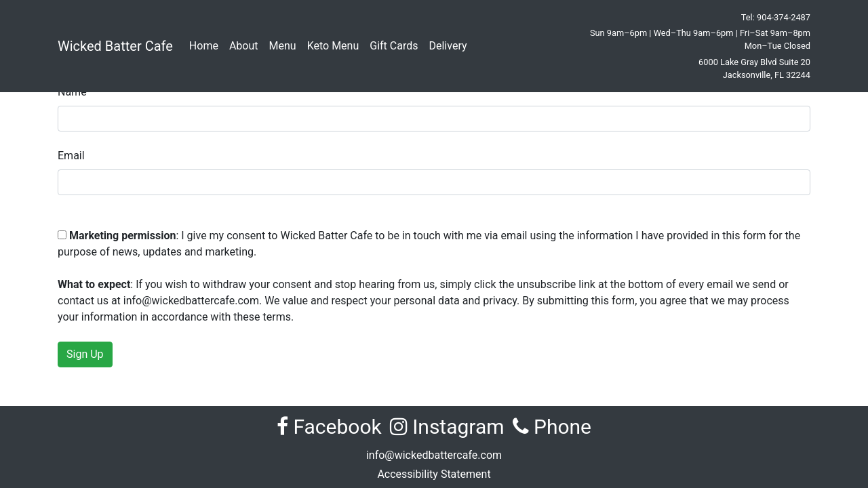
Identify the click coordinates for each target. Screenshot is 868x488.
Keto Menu (333, 46)
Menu (283, 46)
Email (71, 156)
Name (72, 92)
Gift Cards (394, 46)
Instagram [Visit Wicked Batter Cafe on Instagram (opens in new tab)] (447, 427)
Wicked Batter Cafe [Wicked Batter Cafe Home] (115, 46)
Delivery (448, 46)
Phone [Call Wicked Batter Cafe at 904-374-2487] (552, 427)
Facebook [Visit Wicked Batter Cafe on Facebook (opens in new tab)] (329, 427)
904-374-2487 (784, 17)
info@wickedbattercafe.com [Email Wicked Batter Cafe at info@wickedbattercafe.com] (434, 455)
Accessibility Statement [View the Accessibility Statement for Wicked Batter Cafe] (434, 474)
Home (204, 46)
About (244, 46)
